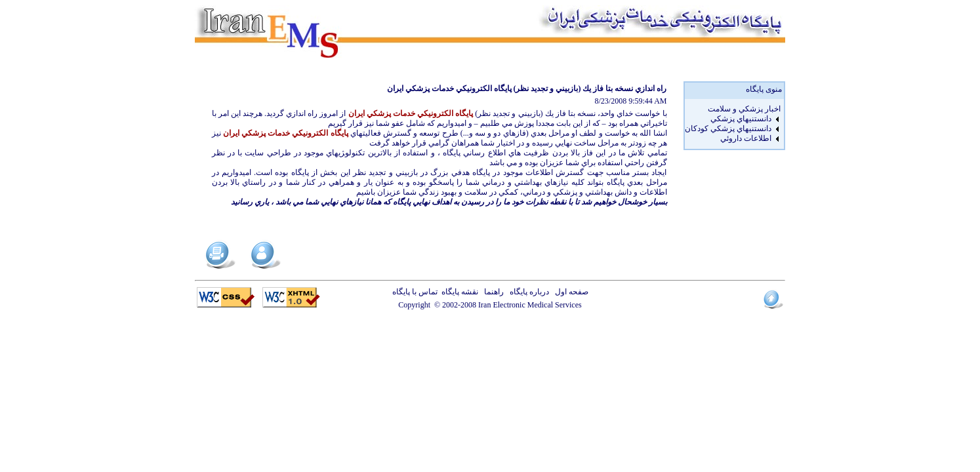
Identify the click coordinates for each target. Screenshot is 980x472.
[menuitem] (733, 109)
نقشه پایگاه (460, 292)
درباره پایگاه (527, 292)
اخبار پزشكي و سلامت (744, 109)
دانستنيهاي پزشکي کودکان (728, 128)
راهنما (492, 292)
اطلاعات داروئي (746, 138)
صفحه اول (570, 292)
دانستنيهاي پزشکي (741, 119)
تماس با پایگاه (417, 292)
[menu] (733, 124)
